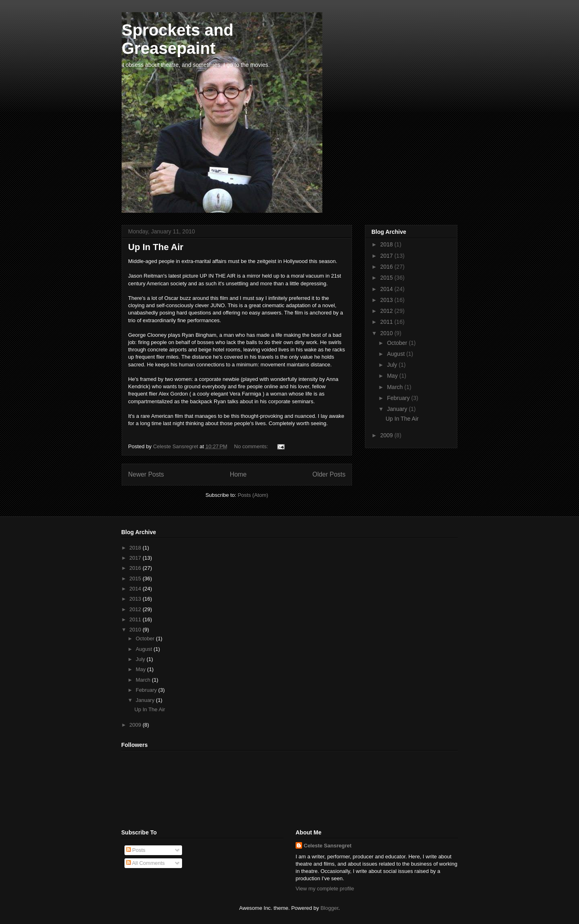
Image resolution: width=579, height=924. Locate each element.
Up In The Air (156, 247)
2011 (387, 322)
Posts (136, 850)
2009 (387, 435)
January (398, 409)
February (399, 398)
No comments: (252, 446)
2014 (387, 289)
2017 (387, 256)
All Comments (146, 863)
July (393, 365)
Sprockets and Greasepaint (178, 39)
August (396, 354)
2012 (387, 311)
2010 (387, 333)
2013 (387, 300)
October (398, 343)
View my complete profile (325, 889)
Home (238, 474)
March (396, 387)
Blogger (329, 908)
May (393, 376)
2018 (387, 244)
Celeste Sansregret (328, 846)
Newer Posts (146, 474)
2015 (387, 278)
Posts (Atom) (253, 495)
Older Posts (329, 474)
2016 (387, 267)
